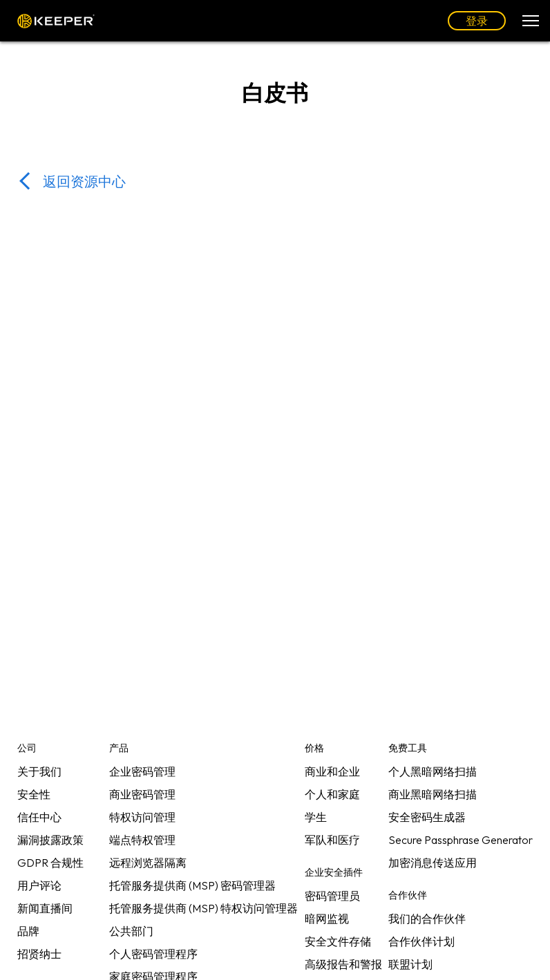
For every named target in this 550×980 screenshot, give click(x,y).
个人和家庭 (332, 794)
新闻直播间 (45, 908)
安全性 (34, 794)
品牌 (28, 931)
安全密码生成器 (427, 817)
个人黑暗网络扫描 (433, 771)
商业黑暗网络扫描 (433, 794)
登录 (477, 21)
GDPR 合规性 (50, 863)
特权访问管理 (142, 817)
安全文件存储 (338, 941)
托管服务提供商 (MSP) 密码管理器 (192, 885)
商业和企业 (332, 771)
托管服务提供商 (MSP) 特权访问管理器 (203, 908)
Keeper (56, 21)
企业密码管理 (142, 771)
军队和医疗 (332, 840)
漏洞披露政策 (50, 840)
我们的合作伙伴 (427, 919)
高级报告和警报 (343, 964)
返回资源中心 (84, 181)
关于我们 (39, 771)
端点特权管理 (142, 840)
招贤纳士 (39, 954)
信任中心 (39, 817)
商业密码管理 (142, 794)
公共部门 (131, 931)
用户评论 (39, 885)
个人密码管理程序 (153, 954)
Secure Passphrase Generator (461, 840)
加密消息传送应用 (433, 863)
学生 (316, 817)
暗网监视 (327, 919)
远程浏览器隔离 (148, 863)
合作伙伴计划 (421, 941)
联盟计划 (410, 964)
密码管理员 (332, 896)
